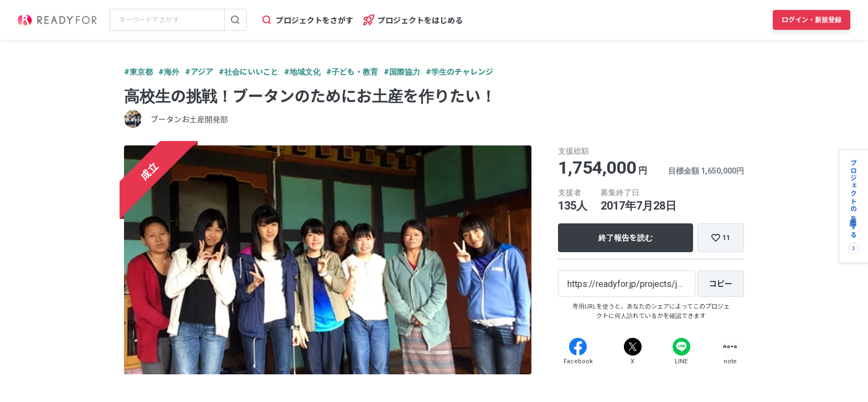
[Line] (681, 347)
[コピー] (721, 284)
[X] (633, 347)
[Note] (730, 347)
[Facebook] (578, 347)
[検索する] (235, 20)
